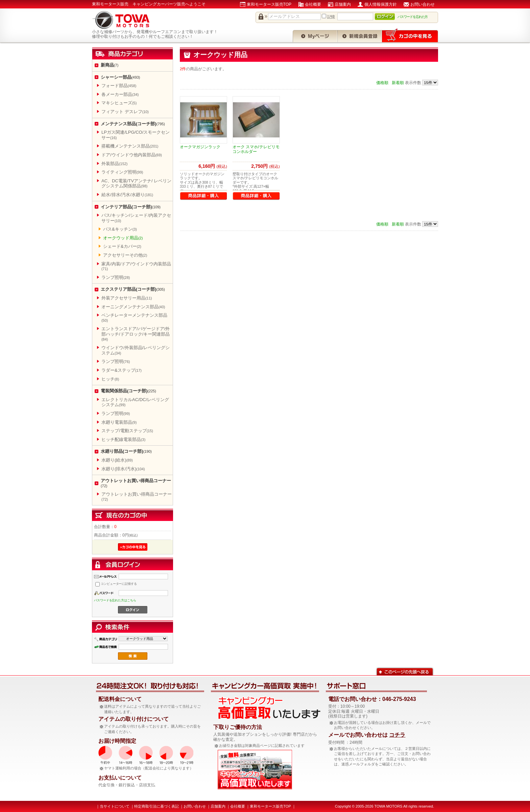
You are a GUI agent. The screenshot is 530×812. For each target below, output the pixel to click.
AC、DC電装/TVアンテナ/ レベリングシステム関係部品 (136, 184)
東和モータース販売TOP (269, 4)
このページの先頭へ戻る (405, 671)
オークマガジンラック (200, 147)
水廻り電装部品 (119, 422)
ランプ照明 (116, 277)
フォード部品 (119, 86)
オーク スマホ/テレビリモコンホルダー (256, 149)
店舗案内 (343, 4)
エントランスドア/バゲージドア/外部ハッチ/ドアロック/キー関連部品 (136, 334)
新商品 (110, 65)
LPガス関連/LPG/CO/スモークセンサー (136, 135)
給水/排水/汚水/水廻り (127, 195)
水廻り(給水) (117, 460)
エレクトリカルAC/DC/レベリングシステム (135, 402)
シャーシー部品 (120, 77)
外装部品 (114, 164)
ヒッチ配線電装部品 (123, 439)
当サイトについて (115, 806)
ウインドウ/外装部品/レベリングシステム (136, 350)
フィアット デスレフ (125, 112)
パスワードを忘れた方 (413, 17)
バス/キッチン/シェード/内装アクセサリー (136, 218)
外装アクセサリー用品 (127, 298)
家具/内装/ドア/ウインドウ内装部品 (136, 266)
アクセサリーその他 (125, 255)
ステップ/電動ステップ (127, 431)
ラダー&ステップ (122, 370)
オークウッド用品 (123, 238)
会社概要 (313, 4)
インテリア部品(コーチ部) (131, 207)
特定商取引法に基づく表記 (156, 806)
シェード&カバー (122, 246)
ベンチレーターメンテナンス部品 (134, 318)
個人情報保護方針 (381, 4)
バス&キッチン (120, 229)
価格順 (382, 83)
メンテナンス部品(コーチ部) (133, 124)
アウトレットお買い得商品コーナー (136, 483)
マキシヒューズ (119, 103)
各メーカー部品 (120, 94)
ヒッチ (110, 379)
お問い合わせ (423, 4)
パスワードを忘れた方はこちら (115, 600)
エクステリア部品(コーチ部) (133, 289)
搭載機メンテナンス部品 (130, 146)
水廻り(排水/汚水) (123, 469)
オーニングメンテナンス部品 (133, 307)
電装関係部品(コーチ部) (128, 391)
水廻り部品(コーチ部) (126, 451)
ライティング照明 (122, 172)
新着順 (398, 83)
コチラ (397, 735)
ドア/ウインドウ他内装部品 (132, 155)
